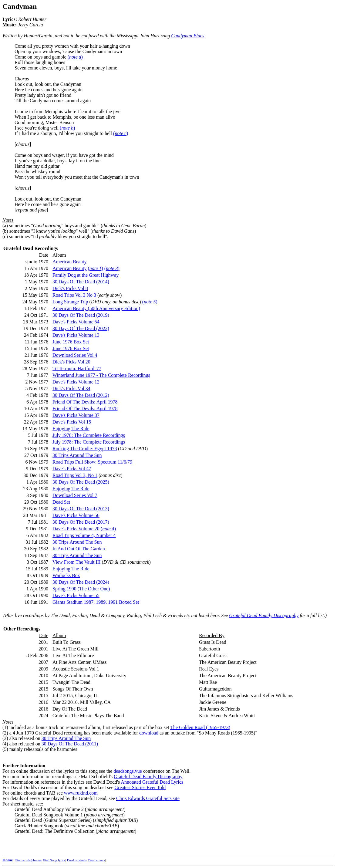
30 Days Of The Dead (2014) (81, 282)
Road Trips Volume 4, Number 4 (84, 535)
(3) (5, 738)
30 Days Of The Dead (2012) (81, 395)
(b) (5, 231)
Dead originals (77, 860)
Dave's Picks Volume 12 (76, 382)
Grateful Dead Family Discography (264, 615)
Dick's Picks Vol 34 (71, 388)
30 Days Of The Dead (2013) (81, 509)
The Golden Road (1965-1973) (200, 727)
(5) (5, 749)
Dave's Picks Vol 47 (72, 469)
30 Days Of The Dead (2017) (81, 522)
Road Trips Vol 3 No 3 (74, 295)
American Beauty (69, 262)
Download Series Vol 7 (75, 495)
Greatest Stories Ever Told (140, 787)
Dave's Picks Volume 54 (76, 322)
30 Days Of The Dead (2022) (81, 328)
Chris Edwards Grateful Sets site (148, 798)
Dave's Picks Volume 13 (76, 335)
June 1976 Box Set (71, 342)
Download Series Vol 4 (75, 355)
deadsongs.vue (128, 771)
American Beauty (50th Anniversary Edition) (96, 308)
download (149, 733)
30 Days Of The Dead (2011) (70, 744)
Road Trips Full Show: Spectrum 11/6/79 (92, 462)
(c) (5, 236)
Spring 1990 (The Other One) (81, 589)
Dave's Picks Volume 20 (76, 529)
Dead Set (61, 502)
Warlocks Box (66, 575)
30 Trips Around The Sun (77, 455)
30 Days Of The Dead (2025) (81, 482)
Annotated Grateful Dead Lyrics (152, 782)
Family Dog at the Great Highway (86, 275)
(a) (5, 226)
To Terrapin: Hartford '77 (77, 368)
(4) (5, 744)
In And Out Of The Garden (79, 549)
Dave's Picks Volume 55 (76, 595)
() (75, 57)
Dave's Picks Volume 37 (76, 415)
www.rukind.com (81, 793)
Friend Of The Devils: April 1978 (85, 402)
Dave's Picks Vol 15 (72, 422)
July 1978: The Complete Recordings (89, 435)
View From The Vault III (76, 562)
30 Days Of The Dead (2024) (81, 582)
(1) (5, 727)
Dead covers (97, 860)
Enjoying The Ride (71, 429)
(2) (5, 733)
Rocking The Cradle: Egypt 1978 (85, 449)
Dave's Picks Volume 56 (76, 515)
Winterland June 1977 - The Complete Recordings (101, 375)
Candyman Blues (188, 36)
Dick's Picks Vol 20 (71, 362)
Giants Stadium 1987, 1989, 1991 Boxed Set (96, 602)
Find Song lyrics (54, 860)
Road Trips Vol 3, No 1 (75, 475)
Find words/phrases (28, 860)
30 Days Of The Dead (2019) (81, 315)
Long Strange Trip (70, 302)
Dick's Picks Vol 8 (70, 288)
